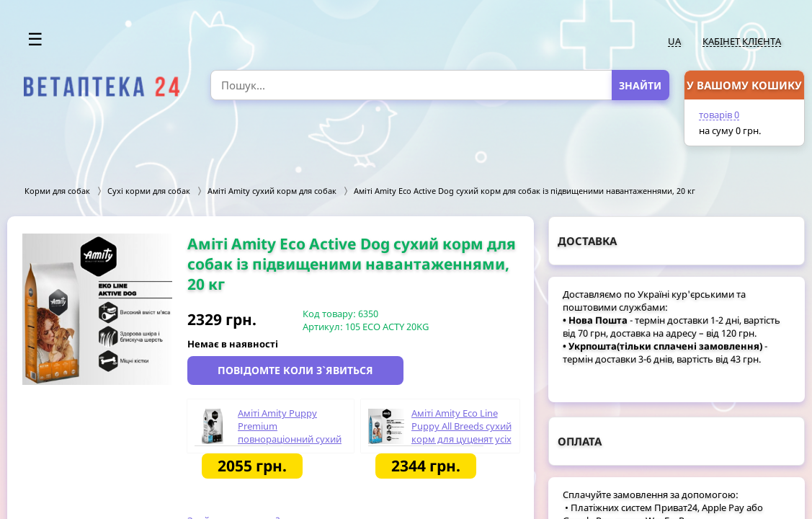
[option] (97, 309)
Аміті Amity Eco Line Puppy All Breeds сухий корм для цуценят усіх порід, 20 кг (461, 432)
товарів (719, 115)
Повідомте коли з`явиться (295, 370)
